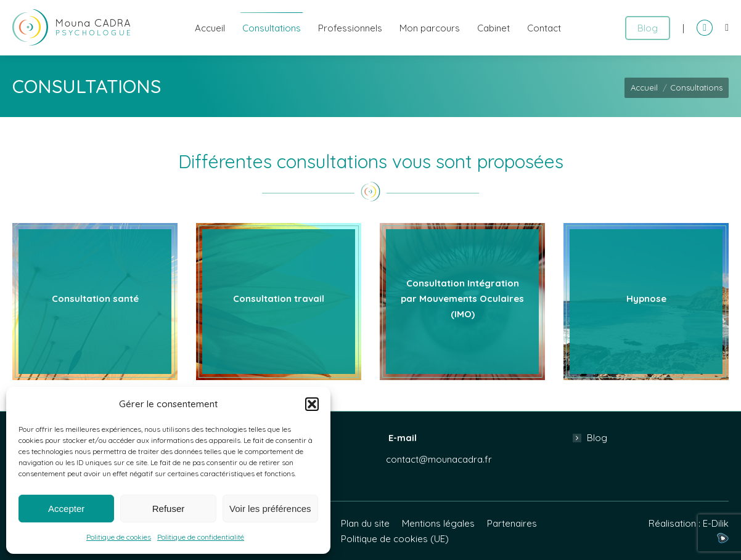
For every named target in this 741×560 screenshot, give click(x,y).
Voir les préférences (270, 509)
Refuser (169, 509)
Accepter (66, 509)
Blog (597, 438)
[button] (312, 404)
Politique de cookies (119, 537)
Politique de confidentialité (201, 537)
